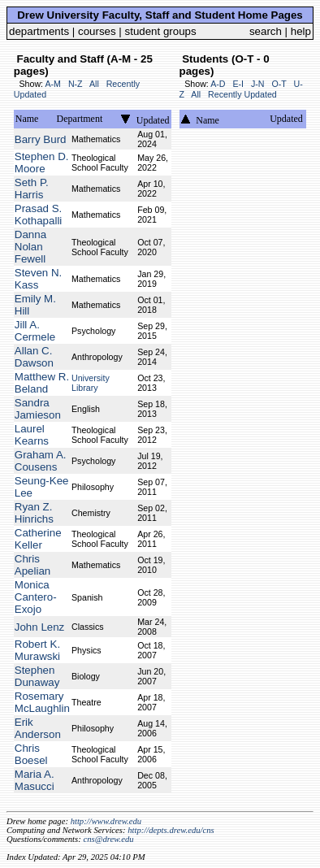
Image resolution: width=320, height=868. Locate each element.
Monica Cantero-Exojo (36, 597)
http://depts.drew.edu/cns (171, 830)
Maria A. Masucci (35, 780)
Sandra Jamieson (38, 409)
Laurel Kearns (32, 435)
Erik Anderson (38, 728)
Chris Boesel (31, 754)
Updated (153, 120)
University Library (91, 383)
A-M (53, 84)
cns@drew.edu (108, 839)
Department (80, 119)
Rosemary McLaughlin (42, 702)
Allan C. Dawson (34, 357)
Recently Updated (242, 94)
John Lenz (40, 627)
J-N (258, 84)
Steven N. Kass (39, 279)
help (301, 31)
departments (39, 31)
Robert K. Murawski (37, 650)
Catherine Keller (38, 539)
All (94, 84)
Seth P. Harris (32, 189)
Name (27, 119)
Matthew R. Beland (42, 383)
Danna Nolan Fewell (30, 247)
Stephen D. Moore (42, 163)
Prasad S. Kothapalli (39, 215)
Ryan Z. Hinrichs (34, 513)
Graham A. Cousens (41, 461)
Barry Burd (41, 139)
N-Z (76, 84)
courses (97, 31)
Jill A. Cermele (35, 331)
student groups (161, 31)
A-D (218, 84)
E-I (238, 84)
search (266, 31)
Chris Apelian (32, 565)
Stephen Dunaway (37, 676)
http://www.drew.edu (106, 821)
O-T (279, 84)
